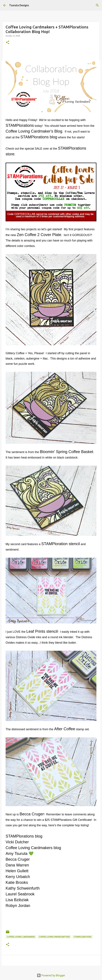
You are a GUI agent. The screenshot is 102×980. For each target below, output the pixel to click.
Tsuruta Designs (19, 5)
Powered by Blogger (51, 975)
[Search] (97, 5)
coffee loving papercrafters (54, 937)
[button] (8, 43)
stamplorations (83, 937)
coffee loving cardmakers (21, 937)
